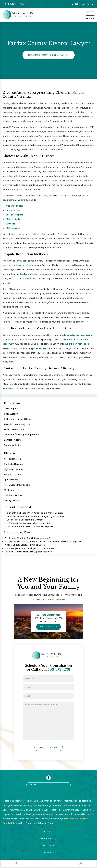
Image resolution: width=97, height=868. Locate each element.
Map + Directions (48, 627)
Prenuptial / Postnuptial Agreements (22, 435)
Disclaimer (49, 832)
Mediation (26, 274)
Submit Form (49, 747)
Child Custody (11, 414)
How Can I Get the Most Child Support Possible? (28, 552)
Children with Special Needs (18, 419)
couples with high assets (80, 335)
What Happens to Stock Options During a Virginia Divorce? (36, 516)
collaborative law (22, 265)
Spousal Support (12, 480)
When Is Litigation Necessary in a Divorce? (25, 545)
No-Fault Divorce (13, 459)
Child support (13, 228)
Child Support (11, 409)
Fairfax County (70, 819)
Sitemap (49, 852)
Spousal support (14, 215)
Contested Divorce (13, 464)
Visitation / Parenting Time (17, 424)
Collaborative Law (13, 495)
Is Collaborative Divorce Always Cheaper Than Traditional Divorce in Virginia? (43, 541)
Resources (49, 845)
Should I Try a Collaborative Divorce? (25, 520)
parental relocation (42, 348)
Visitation (11, 224)
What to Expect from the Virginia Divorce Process (29, 548)
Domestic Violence (13, 440)
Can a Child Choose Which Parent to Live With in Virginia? (35, 513)
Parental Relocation (14, 429)
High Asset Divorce (13, 469)
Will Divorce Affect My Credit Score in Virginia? (30, 527)
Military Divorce (12, 501)
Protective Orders (13, 445)
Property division (15, 206)
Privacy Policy (48, 839)
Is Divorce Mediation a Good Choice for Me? (29, 523)
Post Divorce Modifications (17, 485)
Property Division (12, 475)
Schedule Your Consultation (49, 55)
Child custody (13, 219)
